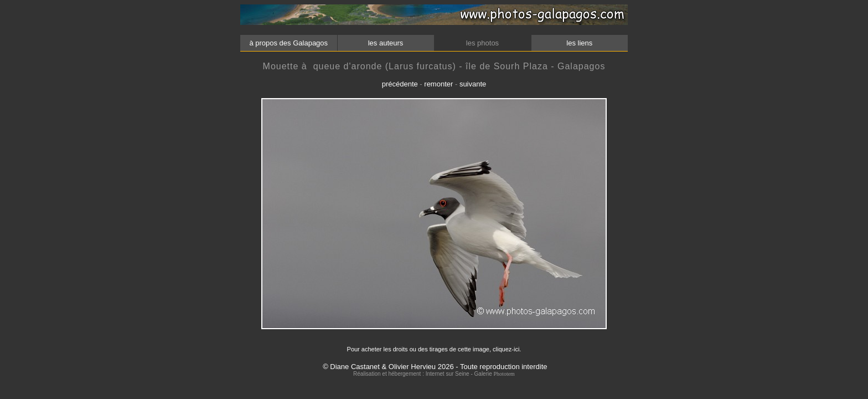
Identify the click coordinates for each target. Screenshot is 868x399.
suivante (473, 84)
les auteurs (385, 43)
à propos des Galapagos (289, 43)
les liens (580, 43)
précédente (400, 84)
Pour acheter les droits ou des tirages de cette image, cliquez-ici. (434, 349)
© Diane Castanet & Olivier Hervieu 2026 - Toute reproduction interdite (435, 367)
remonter (438, 84)
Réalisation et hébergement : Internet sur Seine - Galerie (423, 374)
